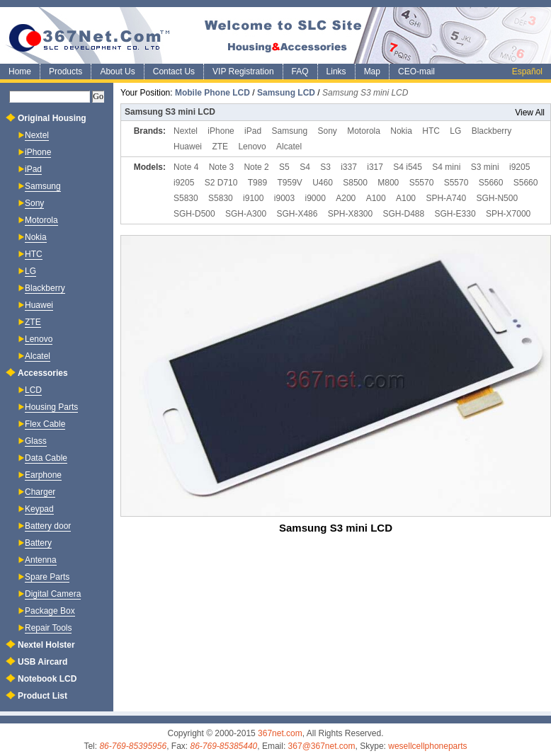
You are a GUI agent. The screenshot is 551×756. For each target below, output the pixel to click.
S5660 (491, 183)
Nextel (186, 131)
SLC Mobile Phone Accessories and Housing (275, 35)
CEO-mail (416, 71)
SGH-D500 (194, 214)
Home (20, 71)
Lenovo (252, 147)
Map (372, 71)
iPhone (221, 131)
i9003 (284, 198)
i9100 (253, 198)
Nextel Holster (46, 645)
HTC (431, 131)
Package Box (50, 611)
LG (455, 131)
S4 (305, 167)
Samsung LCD (286, 93)
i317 (375, 167)
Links (336, 71)
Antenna (41, 560)
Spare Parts (47, 577)
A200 (346, 198)
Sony (328, 131)
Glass (36, 441)
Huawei (188, 147)
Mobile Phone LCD (212, 93)
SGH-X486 (297, 214)
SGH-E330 (455, 214)
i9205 (519, 167)
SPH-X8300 (350, 214)
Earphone (43, 475)
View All (530, 113)
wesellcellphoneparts (427, 746)
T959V (289, 183)
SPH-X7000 (508, 214)
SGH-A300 (246, 214)
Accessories (43, 373)
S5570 (422, 183)
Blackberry (492, 131)
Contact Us (174, 71)
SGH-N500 (497, 198)
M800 (388, 183)
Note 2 (256, 167)
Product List (42, 696)
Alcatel (289, 147)
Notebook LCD (47, 679)
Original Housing (52, 118)
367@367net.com (322, 746)
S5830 (186, 198)
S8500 (355, 183)
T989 (257, 183)
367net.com (280, 733)
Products (66, 71)
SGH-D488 (404, 214)
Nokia (401, 131)
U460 (323, 183)
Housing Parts (51, 407)
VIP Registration (243, 71)
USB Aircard (42, 662)
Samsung (289, 131)
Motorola (364, 131)
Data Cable (46, 458)
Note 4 (186, 167)
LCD (33, 390)
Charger (40, 492)
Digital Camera (53, 594)
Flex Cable (45, 424)
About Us (117, 71)
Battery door (48, 526)
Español (527, 71)
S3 (325, 167)
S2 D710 (221, 183)
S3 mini (485, 167)
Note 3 (221, 167)
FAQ (300, 71)
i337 (349, 167)
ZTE (220, 147)
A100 (376, 198)
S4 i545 (408, 167)
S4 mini (446, 167)
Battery (38, 543)
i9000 (316, 198)
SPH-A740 (446, 198)
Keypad (39, 509)
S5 (284, 167)
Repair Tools (48, 628)
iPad (253, 131)
